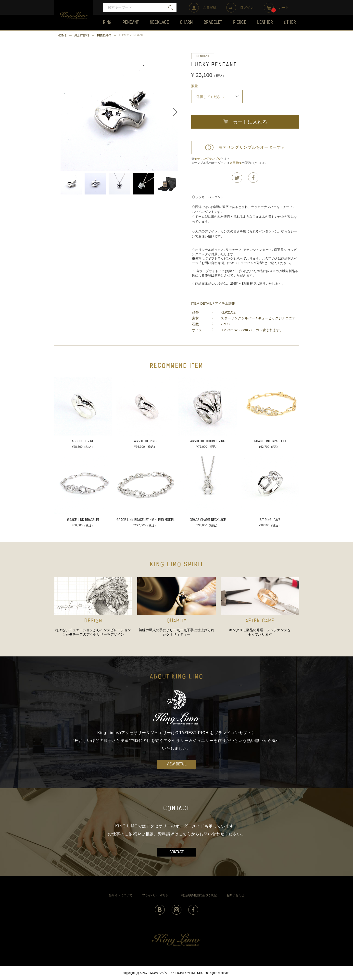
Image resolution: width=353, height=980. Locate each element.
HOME (62, 36)
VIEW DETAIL (177, 764)
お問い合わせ (235, 895)
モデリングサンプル (207, 159)
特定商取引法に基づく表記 (199, 895)
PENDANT (104, 36)
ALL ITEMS (82, 36)
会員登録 (235, 163)
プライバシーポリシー (157, 895)
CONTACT (176, 852)
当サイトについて (121, 895)
